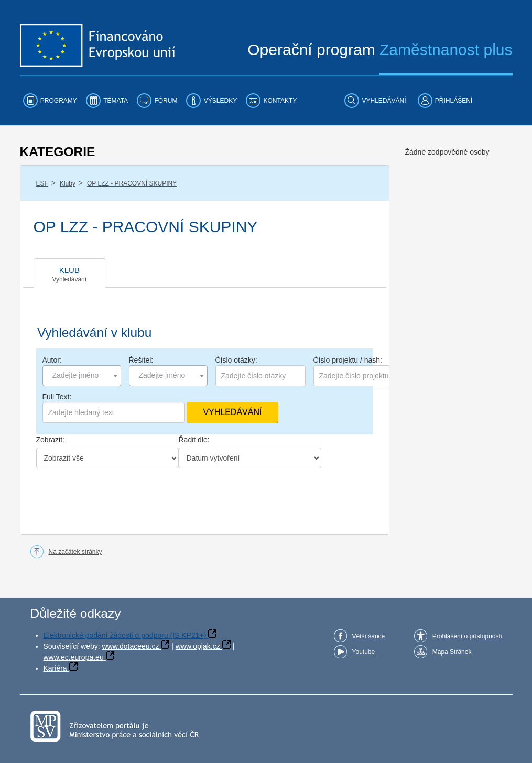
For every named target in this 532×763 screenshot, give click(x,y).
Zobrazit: (50, 440)
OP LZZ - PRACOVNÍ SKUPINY (132, 183)
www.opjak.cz (198, 646)
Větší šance (369, 636)
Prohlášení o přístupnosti (467, 636)
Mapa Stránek (452, 652)
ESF (42, 183)
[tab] (70, 273)
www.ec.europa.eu (74, 657)
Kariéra (55, 668)
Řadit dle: (194, 440)
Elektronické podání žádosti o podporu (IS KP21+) (125, 635)
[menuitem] (50, 101)
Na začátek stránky (75, 552)
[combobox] (82, 376)
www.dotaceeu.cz (131, 646)
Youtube (364, 652)
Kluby (68, 183)
